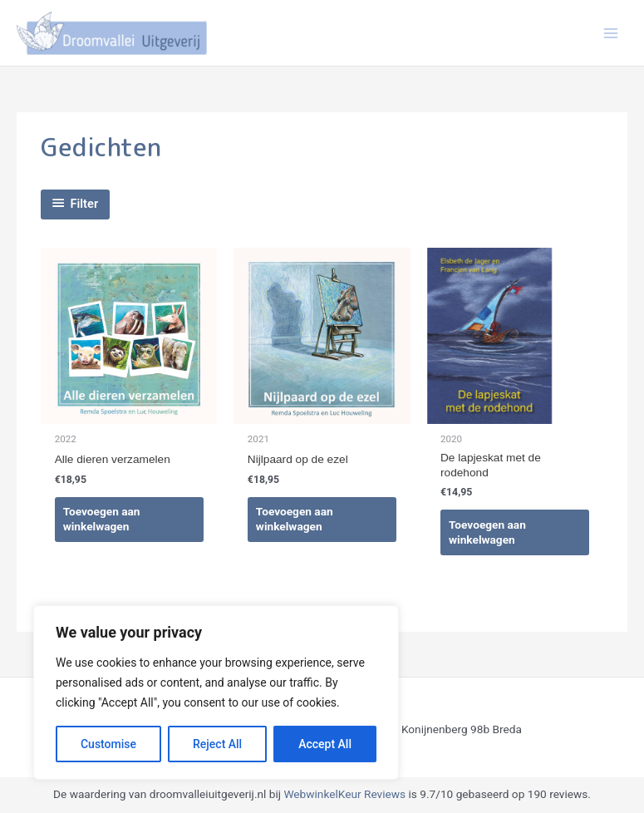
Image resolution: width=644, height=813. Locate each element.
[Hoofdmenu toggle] (611, 33)
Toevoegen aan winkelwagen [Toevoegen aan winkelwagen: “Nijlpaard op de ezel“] (295, 520)
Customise (108, 744)
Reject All (217, 744)
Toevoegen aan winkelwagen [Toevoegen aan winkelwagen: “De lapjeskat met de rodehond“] (487, 532)
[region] (216, 692)
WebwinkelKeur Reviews (344, 795)
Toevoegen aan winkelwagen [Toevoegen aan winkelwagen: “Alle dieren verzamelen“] (102, 520)
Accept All (325, 744)
